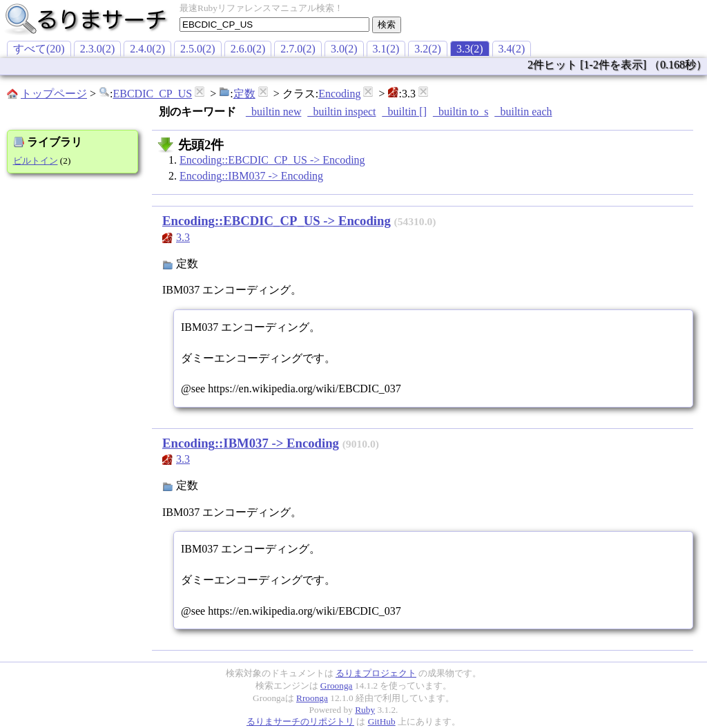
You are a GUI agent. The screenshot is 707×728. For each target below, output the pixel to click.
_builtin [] (405, 112)
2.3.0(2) (98, 49)
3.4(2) (512, 49)
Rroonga (312, 698)
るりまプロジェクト (376, 673)
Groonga (337, 686)
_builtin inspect (341, 112)
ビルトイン (36, 161)
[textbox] (274, 25)
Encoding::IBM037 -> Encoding (251, 176)
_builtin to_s (461, 112)
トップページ (54, 94)
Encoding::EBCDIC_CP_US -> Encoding (272, 160)
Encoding (339, 94)
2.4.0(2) (147, 49)
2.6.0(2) (248, 49)
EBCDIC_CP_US (152, 94)
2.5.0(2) (198, 49)
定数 (244, 94)
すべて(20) (39, 49)
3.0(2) (344, 49)
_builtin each (523, 112)
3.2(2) (428, 49)
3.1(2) (386, 49)
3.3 (183, 237)
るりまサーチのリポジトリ (300, 721)
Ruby (365, 710)
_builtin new (273, 112)
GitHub (382, 721)
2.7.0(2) (298, 49)
